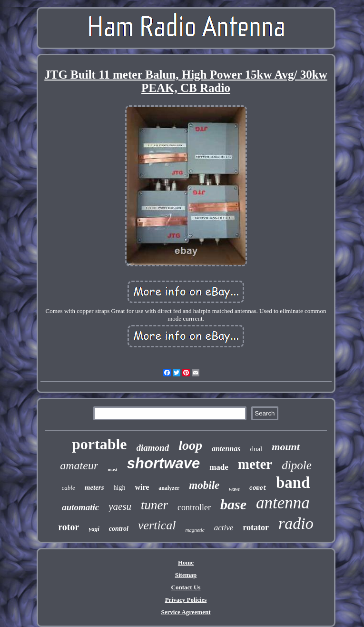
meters (94, 487)
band (293, 483)
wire (142, 487)
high (120, 488)
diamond (153, 448)
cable (69, 488)
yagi (94, 529)
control (119, 529)
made (219, 467)
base (233, 504)
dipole (297, 465)
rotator (256, 527)
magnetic (195, 530)
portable (99, 444)
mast (113, 470)
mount (286, 447)
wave (234, 489)
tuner (154, 505)
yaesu (120, 506)
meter (255, 464)
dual (256, 449)
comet (258, 488)
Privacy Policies (186, 600)
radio (296, 523)
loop (190, 445)
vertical (157, 525)
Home (186, 562)
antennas (226, 449)
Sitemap (186, 575)
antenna (283, 503)
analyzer (169, 488)
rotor (69, 527)
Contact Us (186, 587)
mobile (204, 485)
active (224, 528)
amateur (79, 465)
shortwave (163, 463)
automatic (80, 507)
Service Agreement (186, 612)
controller (194, 507)
